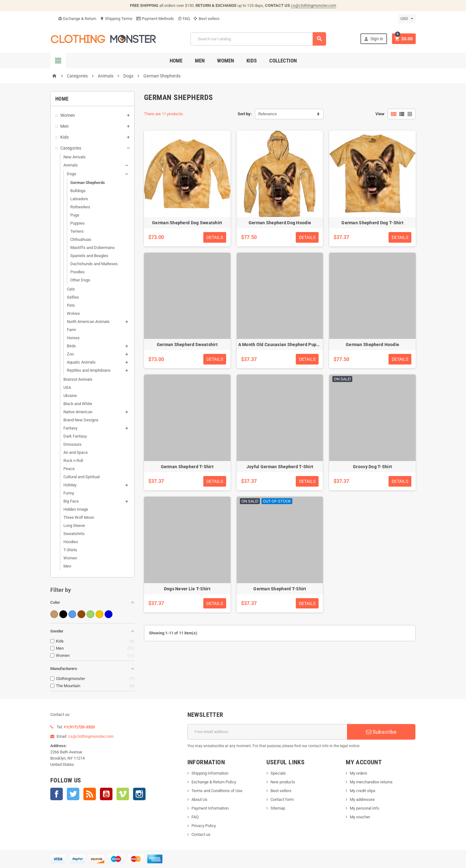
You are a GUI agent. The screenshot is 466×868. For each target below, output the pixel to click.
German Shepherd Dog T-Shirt (372, 223)
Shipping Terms (116, 19)
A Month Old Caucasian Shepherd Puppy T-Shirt (288, 345)
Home (176, 61)
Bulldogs (78, 191)
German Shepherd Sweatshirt (187, 345)
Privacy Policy (204, 826)
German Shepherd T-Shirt (187, 467)
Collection (283, 61)
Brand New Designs (81, 420)
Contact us (201, 834)
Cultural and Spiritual (82, 477)
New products (283, 782)
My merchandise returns (371, 782)
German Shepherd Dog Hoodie (280, 223)
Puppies (77, 223)
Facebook (57, 794)
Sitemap (278, 808)
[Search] (258, 39)
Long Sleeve (74, 526)
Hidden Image (76, 509)
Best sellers (207, 19)
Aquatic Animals (81, 362)
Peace (69, 469)
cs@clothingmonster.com (313, 5)
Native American (78, 412)
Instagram (139, 794)
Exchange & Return (77, 19)
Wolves (73, 313)
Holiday (70, 485)
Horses (73, 338)
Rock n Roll (73, 461)
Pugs (75, 215)
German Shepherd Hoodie (372, 345)
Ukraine (70, 396)
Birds (71, 346)
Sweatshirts (74, 534)
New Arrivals (74, 157)
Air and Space (76, 452)
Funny (69, 493)
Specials (278, 773)
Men (200, 61)
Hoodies (71, 542)
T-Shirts (70, 550)
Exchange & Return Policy (214, 782)
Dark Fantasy (75, 436)
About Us (199, 799)
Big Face (71, 501)
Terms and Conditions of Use (217, 791)
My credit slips (363, 791)
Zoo (70, 354)
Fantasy (70, 428)
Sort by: (245, 114)
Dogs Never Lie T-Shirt (187, 589)
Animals (71, 165)
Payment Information (210, 808)
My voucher (360, 817)
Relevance (268, 114)
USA (67, 387)
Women (226, 61)
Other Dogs (80, 280)
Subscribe (381, 732)
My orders (359, 773)
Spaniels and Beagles (89, 256)
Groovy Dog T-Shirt (372, 467)
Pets (71, 305)
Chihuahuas (81, 239)
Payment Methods (155, 19)
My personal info (364, 808)
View (380, 114)
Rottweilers (80, 207)
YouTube (106, 794)
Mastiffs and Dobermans (92, 248)
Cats (71, 289)
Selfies (73, 297)
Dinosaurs (72, 444)
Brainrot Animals (78, 379)
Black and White (78, 404)
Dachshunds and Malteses (94, 264)
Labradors (79, 199)
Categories (71, 148)
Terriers (77, 231)
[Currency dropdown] (407, 19)
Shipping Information (210, 773)
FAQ (184, 19)
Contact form (282, 799)
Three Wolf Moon (79, 517)
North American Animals (88, 322)
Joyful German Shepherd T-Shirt (280, 467)
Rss (90, 794)
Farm (71, 330)
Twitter (73, 794)
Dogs (72, 174)
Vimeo (123, 794)
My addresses (362, 799)
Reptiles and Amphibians (89, 370)
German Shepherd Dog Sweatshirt (187, 223)
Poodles (77, 272)
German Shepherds (88, 183)
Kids (252, 61)
